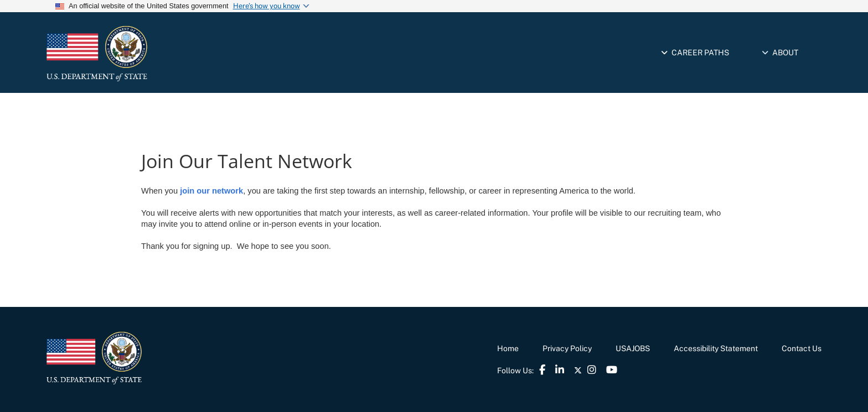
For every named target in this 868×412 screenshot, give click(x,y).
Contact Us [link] (802, 348)
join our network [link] (210, 191)
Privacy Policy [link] (567, 348)
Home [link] (508, 348)
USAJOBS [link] (633, 348)
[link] (143, 54)
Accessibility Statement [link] (716, 348)
